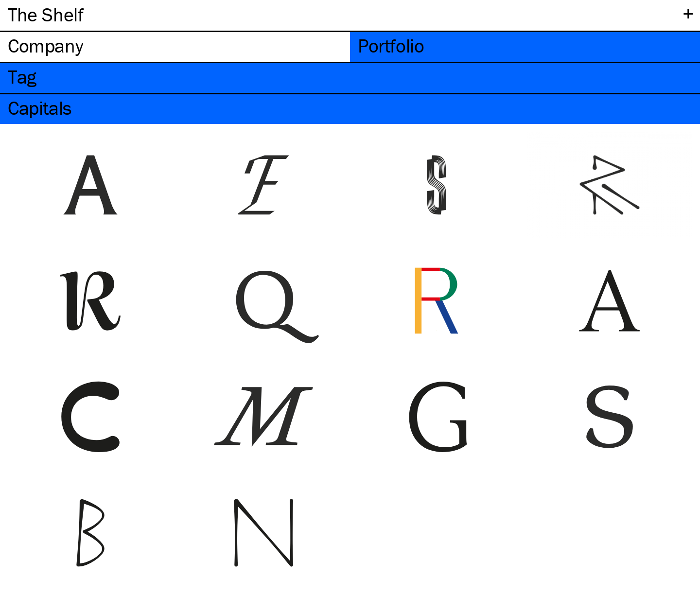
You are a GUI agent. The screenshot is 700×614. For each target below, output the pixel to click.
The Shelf (45, 14)
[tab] (175, 47)
